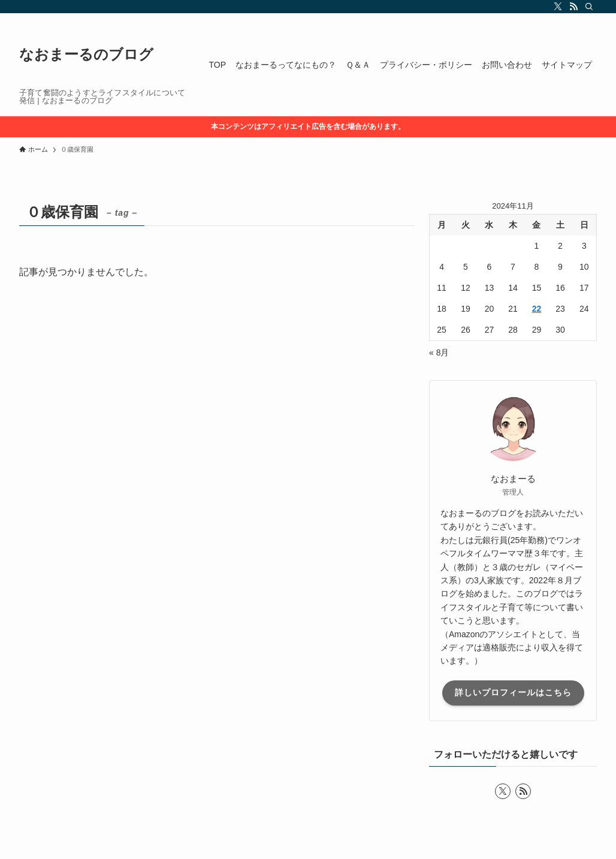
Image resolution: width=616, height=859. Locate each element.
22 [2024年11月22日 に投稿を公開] (537, 309)
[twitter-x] (558, 7)
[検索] (589, 7)
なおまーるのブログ (86, 55)
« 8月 (439, 352)
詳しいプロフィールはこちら (513, 692)
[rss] (573, 7)
